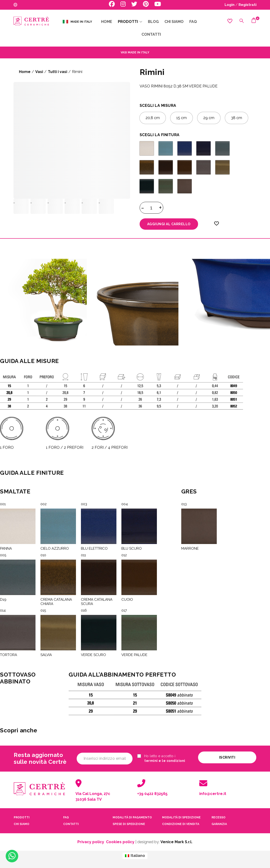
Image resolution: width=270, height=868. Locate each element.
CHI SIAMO (22, 824)
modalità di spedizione (181, 817)
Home (25, 72)
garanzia (219, 824)
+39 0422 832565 (152, 794)
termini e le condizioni (165, 761)
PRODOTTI (22, 817)
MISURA (169, 106)
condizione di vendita (181, 824)
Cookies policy (120, 842)
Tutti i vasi (58, 72)
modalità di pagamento (132, 817)
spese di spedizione (129, 824)
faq (66, 817)
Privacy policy (91, 842)
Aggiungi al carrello (169, 224)
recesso (219, 817)
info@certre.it (213, 794)
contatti (71, 824)
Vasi (39, 72)
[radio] (153, 118)
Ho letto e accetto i (161, 758)
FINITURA (170, 135)
